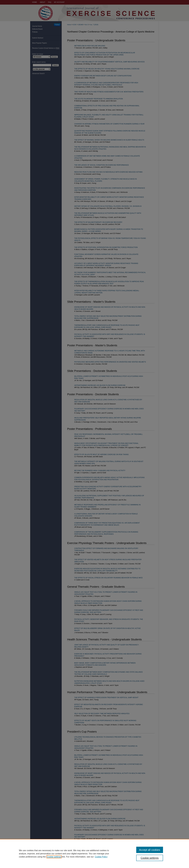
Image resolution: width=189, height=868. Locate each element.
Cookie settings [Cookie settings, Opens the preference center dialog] (150, 858)
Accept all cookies (150, 850)
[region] (94, 854)
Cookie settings (54, 857)
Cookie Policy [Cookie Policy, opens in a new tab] (101, 857)
